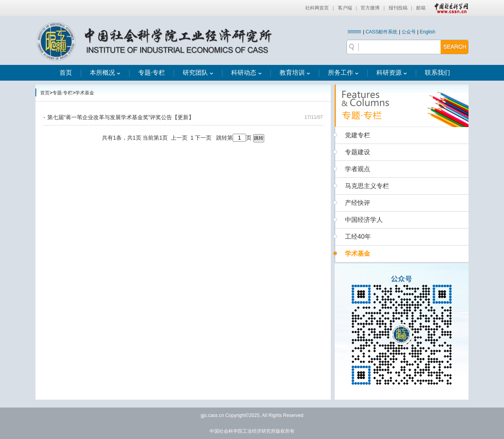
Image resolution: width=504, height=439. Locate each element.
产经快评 (358, 203)
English (427, 32)
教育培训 (295, 73)
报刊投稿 (398, 8)
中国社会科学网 (450, 8)
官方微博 (370, 8)
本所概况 (105, 73)
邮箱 (421, 8)
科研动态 (246, 73)
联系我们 (437, 73)
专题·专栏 (152, 73)
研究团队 (198, 73)
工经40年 (358, 237)
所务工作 (343, 73)
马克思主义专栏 (367, 186)
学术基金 (85, 93)
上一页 (179, 138)
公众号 (409, 32)
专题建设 (358, 152)
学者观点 (358, 169)
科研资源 (392, 73)
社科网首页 (317, 8)
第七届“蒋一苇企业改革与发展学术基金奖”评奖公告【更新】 (121, 117)
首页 (66, 73)
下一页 (203, 138)
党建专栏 (358, 135)
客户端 (345, 8)
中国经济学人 (364, 220)
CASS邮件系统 (381, 32)
